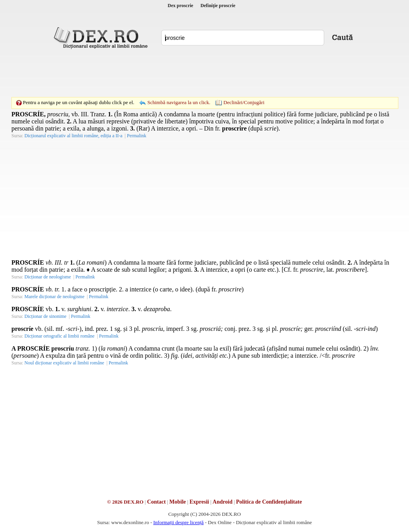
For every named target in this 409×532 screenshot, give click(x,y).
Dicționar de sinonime (46, 316)
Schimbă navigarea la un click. (179, 102)
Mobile (178, 502)
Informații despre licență (178, 522)
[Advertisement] (204, 73)
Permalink (137, 136)
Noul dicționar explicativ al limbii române (64, 363)
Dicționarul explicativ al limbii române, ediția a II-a (73, 136)
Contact (156, 502)
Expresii (199, 502)
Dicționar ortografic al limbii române (59, 336)
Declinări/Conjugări (244, 102)
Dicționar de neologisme (48, 277)
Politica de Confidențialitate (269, 502)
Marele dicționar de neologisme (54, 297)
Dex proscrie (181, 6)
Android (223, 502)
